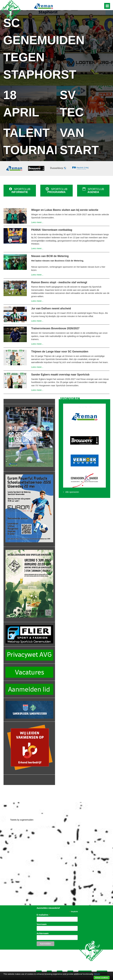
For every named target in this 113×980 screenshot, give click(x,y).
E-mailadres (43, 915)
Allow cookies (102, 978)
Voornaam (42, 924)
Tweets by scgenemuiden (22, 820)
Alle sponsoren (72, 492)
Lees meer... (37, 222)
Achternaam (43, 933)
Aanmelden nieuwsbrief (48, 908)
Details (97, 974)
